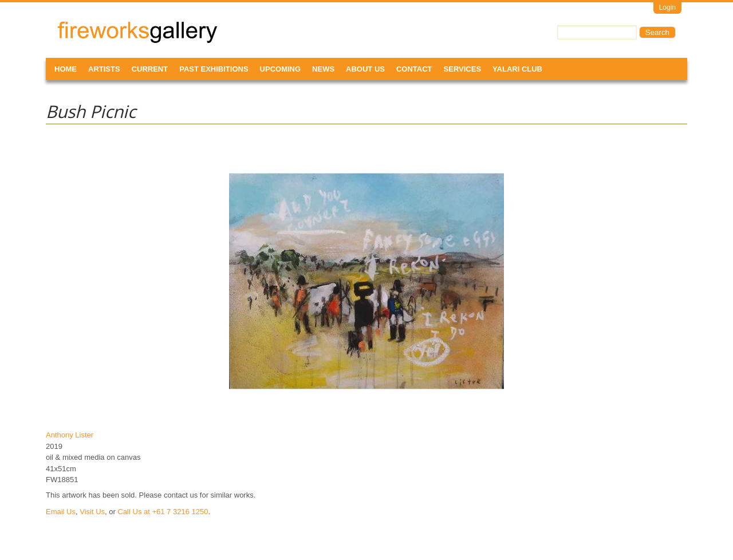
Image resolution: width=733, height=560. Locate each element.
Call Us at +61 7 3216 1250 (163, 512)
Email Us (61, 512)
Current (150, 69)
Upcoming (281, 69)
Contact (414, 69)
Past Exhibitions (214, 69)
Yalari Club (517, 69)
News (323, 69)
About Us (365, 69)
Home (66, 69)
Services (463, 69)
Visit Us (92, 512)
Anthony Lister (70, 435)
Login (667, 7)
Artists (104, 69)
